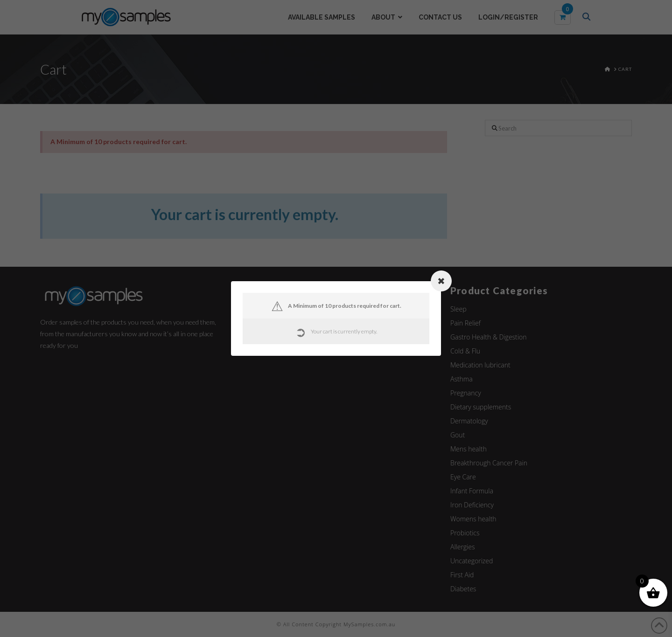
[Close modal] (441, 281)
